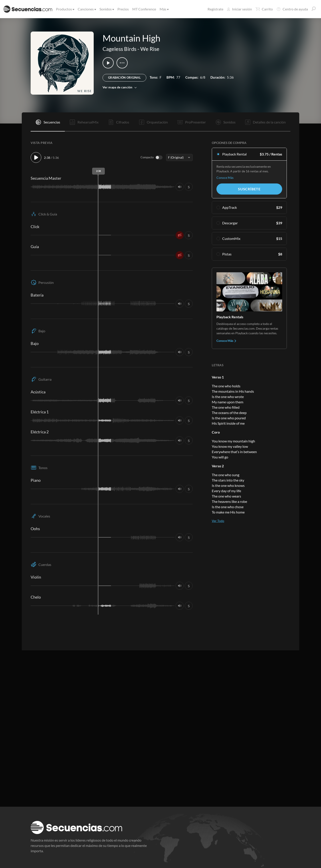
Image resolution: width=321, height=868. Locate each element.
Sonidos (106, 9)
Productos (65, 9)
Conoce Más (225, 178)
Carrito (264, 9)
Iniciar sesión (239, 9)
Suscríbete (249, 189)
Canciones (87, 9)
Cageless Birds (119, 49)
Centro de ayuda (292, 9)
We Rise (150, 49)
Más (164, 9)
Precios (123, 9)
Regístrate (215, 9)
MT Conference (144, 9)
